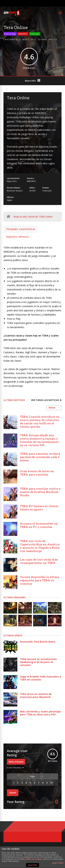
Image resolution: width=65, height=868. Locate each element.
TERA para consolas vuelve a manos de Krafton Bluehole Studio (40, 492)
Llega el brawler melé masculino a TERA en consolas (40, 678)
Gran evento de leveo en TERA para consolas (37, 473)
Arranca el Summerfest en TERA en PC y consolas (39, 525)
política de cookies (34, 859)
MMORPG (23, 34)
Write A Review (16, 762)
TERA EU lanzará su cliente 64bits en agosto (39, 508)
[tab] (21, 229)
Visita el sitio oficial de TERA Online (33, 217)
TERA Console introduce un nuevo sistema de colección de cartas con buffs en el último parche (40, 422)
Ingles (53, 39)
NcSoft (32, 191)
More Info (30, 81)
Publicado (35, 34)
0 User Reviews (14, 768)
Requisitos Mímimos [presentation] (18, 237)
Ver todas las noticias (45, 400)
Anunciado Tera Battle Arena (38, 642)
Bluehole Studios (15, 191)
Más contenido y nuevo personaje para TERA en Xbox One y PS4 (40, 713)
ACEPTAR (32, 865)
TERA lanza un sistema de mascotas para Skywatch (36, 695)
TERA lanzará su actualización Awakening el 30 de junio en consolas (38, 662)
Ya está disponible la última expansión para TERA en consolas (40, 580)
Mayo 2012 (29, 39)
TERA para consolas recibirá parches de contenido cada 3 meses (40, 457)
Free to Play (10, 34)
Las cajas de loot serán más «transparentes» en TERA (39, 561)
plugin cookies (58, 863)
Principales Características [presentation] (21, 229)
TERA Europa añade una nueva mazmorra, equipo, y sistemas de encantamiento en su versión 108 (39, 440)
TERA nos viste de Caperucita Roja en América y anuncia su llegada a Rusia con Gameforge (40, 546)
